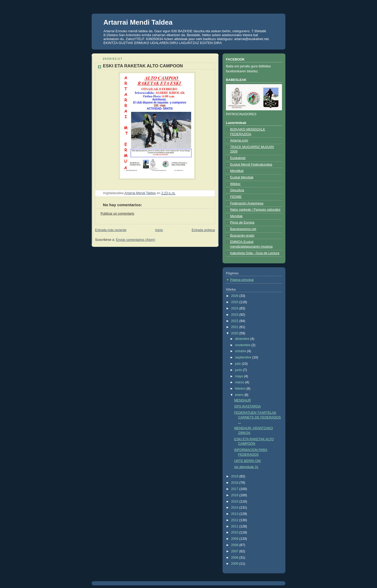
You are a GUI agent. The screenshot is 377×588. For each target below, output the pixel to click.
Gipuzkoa (237, 190)
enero (240, 395)
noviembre (243, 345)
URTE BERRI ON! (248, 461)
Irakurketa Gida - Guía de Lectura (255, 253)
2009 (235, 539)
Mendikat (237, 171)
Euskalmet (238, 158)
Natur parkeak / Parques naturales (255, 210)
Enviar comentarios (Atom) (135, 240)
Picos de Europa (242, 222)
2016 (235, 495)
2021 (235, 327)
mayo (240, 376)
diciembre (243, 339)
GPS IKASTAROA (248, 406)
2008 (235, 545)
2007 (235, 551)
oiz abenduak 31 (246, 467)
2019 (235, 476)
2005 (235, 564)
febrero (241, 389)
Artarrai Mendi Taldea (138, 22)
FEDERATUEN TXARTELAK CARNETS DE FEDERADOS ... (258, 417)
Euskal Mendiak (242, 177)
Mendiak (236, 216)
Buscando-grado (242, 236)
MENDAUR (243, 400)
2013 (235, 514)
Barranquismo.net (243, 229)
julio (239, 364)
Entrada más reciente (111, 230)
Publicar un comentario (117, 214)
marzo (240, 382)
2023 (235, 315)
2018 (235, 483)
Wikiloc (235, 184)
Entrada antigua (203, 230)
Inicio (159, 230)
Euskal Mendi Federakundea (251, 165)
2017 (235, 489)
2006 (235, 558)
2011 (235, 526)
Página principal (242, 280)
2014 (235, 508)
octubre (241, 351)
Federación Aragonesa (247, 203)
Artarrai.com (239, 140)
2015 (235, 502)
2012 (235, 520)
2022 (235, 321)
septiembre (244, 357)
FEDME (236, 197)
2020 (235, 333)
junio (239, 370)
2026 (235, 296)
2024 (235, 308)
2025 (235, 302)
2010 (235, 532)
